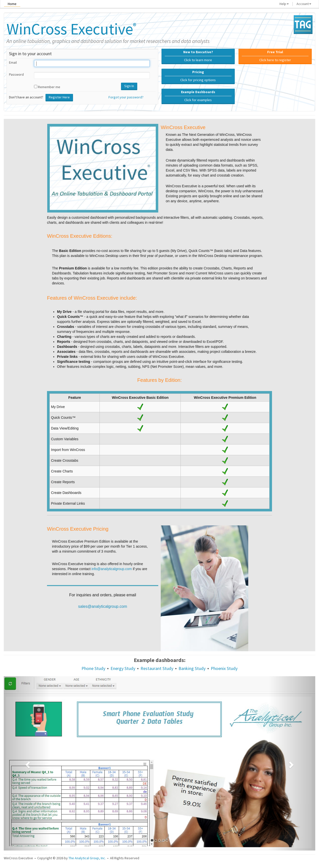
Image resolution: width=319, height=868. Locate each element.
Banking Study (192, 668)
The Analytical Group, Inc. (87, 858)
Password (16, 74)
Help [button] (284, 4)
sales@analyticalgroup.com (103, 606)
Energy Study (123, 668)
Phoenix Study (224, 668)
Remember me (49, 87)
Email (13, 62)
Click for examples (198, 96)
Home (12, 4)
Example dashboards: (160, 660)
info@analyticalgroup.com (112, 569)
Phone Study (93, 668)
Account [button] (304, 4)
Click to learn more (198, 56)
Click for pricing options (198, 76)
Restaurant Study (157, 668)
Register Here (59, 97)
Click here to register (275, 56)
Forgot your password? (126, 97)
